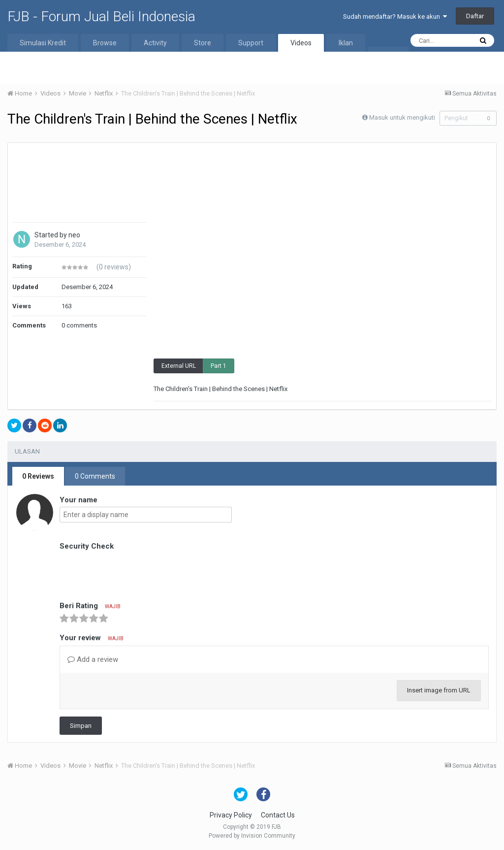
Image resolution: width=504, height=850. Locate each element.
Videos (301, 43)
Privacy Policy (231, 815)
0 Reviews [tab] (38, 476)
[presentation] (134, 572)
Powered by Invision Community (252, 836)
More (388, 56)
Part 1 (219, 366)
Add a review (93, 659)
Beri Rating (90, 606)
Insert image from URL (439, 690)
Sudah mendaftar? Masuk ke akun (395, 16)
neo (74, 235)
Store (203, 43)
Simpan (81, 726)
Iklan (346, 43)
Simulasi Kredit (43, 43)
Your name (79, 500)
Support (251, 43)
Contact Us (278, 815)
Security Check (87, 546)
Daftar (475, 16)
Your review (92, 638)
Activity (155, 43)
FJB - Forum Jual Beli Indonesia (101, 16)
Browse (105, 43)
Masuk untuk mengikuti (399, 117)
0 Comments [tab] (95, 476)
